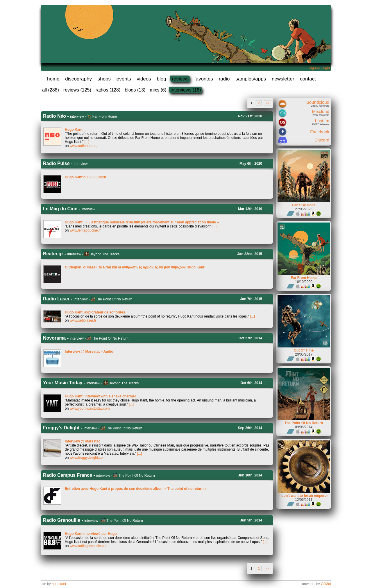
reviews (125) (77, 90)
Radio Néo (54, 116)
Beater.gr (53, 254)
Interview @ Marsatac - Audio (89, 352)
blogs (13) (135, 90)
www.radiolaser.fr (83, 320)
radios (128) (108, 90)
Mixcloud (321, 111)
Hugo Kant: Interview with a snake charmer (100, 396)
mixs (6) (158, 90)
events (124, 79)
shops (104, 79)
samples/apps (251, 79)
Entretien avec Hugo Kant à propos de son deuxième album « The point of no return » (136, 489)
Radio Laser (56, 299)
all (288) (51, 90)
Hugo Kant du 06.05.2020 (85, 177)
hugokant (59, 584)
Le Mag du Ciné (60, 209)
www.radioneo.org (84, 146)
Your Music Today (63, 383)
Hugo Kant (74, 130)
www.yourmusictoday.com (90, 408)
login (326, 68)
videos (144, 79)
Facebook (320, 132)
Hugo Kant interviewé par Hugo (91, 534)
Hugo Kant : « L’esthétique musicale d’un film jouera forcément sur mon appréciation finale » (142, 222)
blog (161, 79)
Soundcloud (318, 102)
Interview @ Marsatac (83, 441)
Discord (322, 140)
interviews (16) (186, 90)
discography (78, 79)
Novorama (54, 338)
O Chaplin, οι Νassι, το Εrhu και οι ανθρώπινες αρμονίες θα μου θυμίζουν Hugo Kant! (135, 267)
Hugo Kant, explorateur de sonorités (95, 312)
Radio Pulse (56, 163)
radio (224, 79)
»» (267, 103)
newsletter (283, 79)
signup (314, 68)
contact (308, 79)
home (53, 79)
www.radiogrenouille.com (89, 546)
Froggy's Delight (61, 428)
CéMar (326, 584)
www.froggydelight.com (88, 458)
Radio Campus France (68, 475)
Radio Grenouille (62, 520)
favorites (204, 79)
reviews (180, 79)
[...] (87, 142)
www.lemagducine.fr (85, 230)
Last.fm (322, 121)
